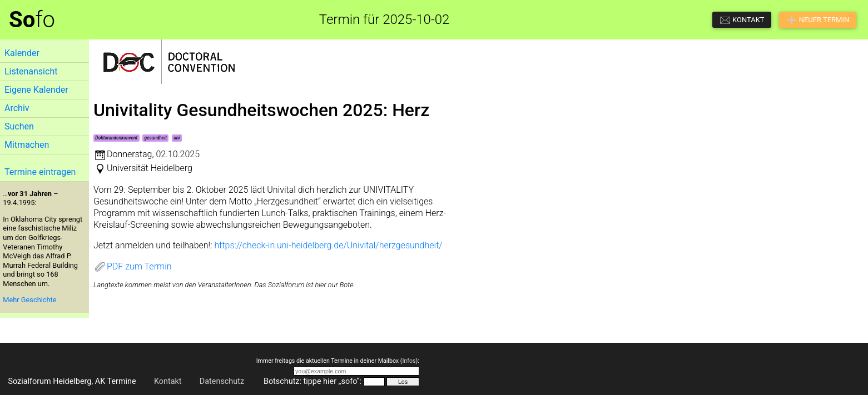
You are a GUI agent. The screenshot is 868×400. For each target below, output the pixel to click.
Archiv (17, 108)
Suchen (19, 126)
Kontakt (168, 381)
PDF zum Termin (133, 266)
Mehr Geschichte (29, 300)
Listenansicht (31, 71)
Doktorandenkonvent (116, 138)
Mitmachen (27, 145)
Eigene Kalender (36, 90)
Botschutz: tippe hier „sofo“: (313, 381)
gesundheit (155, 138)
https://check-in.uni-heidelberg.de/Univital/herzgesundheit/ (328, 245)
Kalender (22, 53)
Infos (409, 361)
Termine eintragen (40, 172)
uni (177, 138)
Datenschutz (222, 381)
